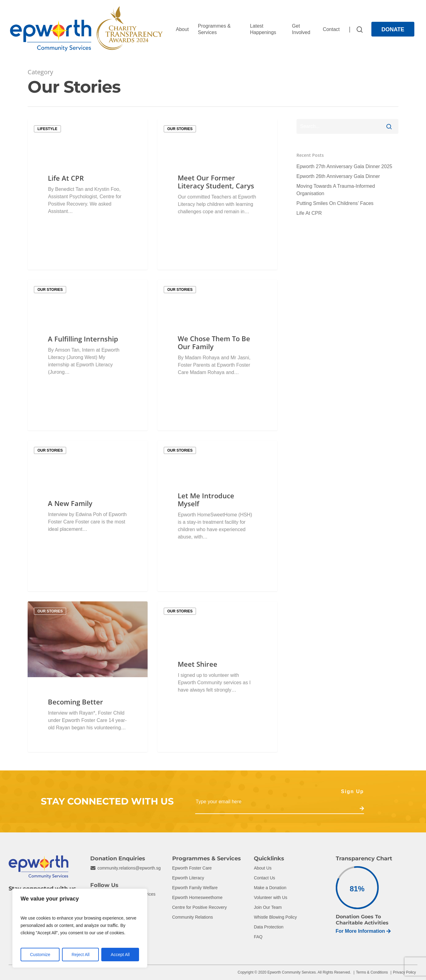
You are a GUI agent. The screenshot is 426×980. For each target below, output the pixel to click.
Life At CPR (309, 213)
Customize (40, 955)
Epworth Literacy (188, 878)
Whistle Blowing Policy (275, 917)
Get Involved (301, 29)
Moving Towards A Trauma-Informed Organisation (336, 190)
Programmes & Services (214, 29)
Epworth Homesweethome (197, 897)
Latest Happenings (263, 29)
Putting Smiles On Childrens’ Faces (335, 203)
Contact (331, 29)
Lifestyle (47, 129)
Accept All (120, 955)
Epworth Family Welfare (195, 888)
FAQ (258, 937)
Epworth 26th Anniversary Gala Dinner (338, 176)
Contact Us (264, 878)
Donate (393, 29)
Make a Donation (270, 888)
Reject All (80, 955)
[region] (80, 928)
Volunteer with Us (271, 897)
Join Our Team (268, 907)
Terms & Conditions (372, 972)
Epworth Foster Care (192, 868)
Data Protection (269, 927)
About (182, 29)
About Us (263, 868)
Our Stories (180, 129)
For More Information (363, 931)
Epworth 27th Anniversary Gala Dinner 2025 (344, 166)
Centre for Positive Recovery (199, 907)
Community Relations (193, 917)
